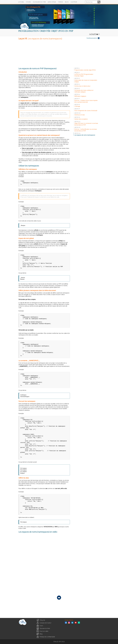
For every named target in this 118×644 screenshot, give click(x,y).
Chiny (55, 642)
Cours (28, 2)
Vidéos (60, 2)
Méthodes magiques (80, 96)
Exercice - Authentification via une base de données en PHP (86, 130)
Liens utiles (52, 2)
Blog (67, 2)
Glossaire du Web (39, 2)
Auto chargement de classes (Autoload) (86, 111)
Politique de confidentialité (47, 637)
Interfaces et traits (80, 115)
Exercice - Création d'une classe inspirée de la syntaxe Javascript (86, 101)
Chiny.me (42, 620)
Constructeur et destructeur (82, 86)
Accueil (21, 2)
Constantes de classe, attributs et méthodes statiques (84, 91)
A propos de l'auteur (46, 623)
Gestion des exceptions (81, 119)
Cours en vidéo (44, 631)
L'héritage (77, 106)
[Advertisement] (59, 53)
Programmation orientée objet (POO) (85, 70)
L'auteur (74, 2)
